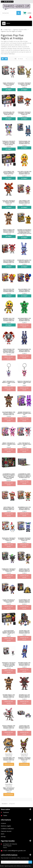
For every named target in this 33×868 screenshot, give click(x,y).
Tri (15, 59)
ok (30, 862)
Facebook (6, 812)
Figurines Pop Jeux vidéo (20, 30)
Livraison (3, 823)
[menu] (30, 17)
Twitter (5, 815)
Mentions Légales (6, 826)
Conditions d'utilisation (7, 829)
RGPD (3, 834)
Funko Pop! (8, 30)
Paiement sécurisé (6, 831)
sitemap (3, 837)
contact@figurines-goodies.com (17, 851)
